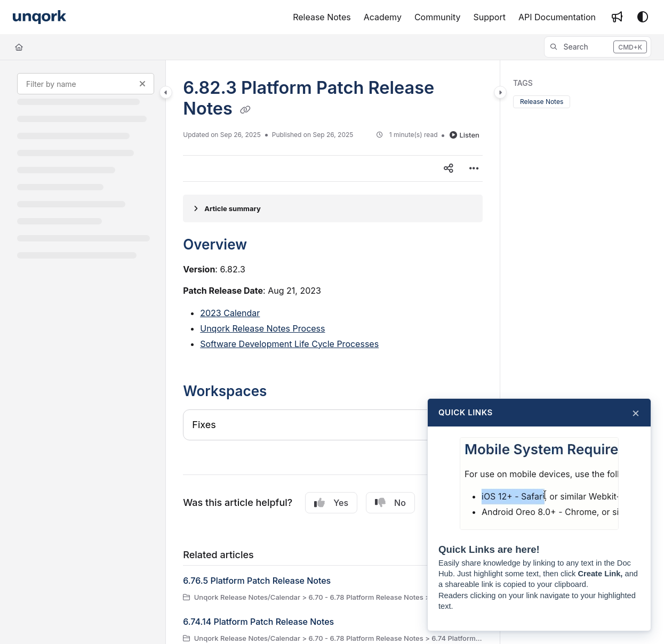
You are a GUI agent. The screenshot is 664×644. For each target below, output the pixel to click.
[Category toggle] (166, 92)
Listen (464, 135)
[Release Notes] (322, 17)
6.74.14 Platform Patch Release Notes (258, 622)
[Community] (438, 17)
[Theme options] (643, 17)
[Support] (490, 17)
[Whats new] (617, 17)
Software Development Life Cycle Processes (289, 344)
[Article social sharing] (449, 168)
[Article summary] (333, 208)
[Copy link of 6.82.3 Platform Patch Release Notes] (245, 110)
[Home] (19, 47)
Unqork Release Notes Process (262, 328)
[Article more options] (474, 168)
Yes (331, 503)
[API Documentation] (557, 17)
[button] (598, 47)
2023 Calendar (230, 313)
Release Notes (542, 102)
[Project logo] (39, 17)
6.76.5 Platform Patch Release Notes (257, 581)
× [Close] (636, 413)
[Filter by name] (86, 84)
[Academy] (383, 17)
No (390, 503)
